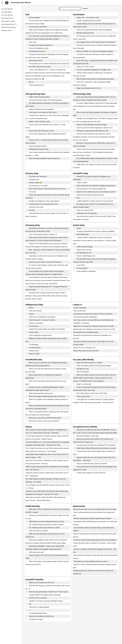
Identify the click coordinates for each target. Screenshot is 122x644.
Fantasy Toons (34, 351)
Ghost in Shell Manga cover (86, 256)
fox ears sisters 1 (82, 268)
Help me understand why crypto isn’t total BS (92, 464)
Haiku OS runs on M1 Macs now (84, 348)
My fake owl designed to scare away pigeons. (44, 201)
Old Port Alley (34, 332)
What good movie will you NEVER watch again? (45, 418)
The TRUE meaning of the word (40, 67)
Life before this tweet (36, 619)
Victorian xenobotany (36, 323)
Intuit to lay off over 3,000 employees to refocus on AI (95, 128)
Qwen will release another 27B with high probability (94, 366)
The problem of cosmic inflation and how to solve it (90, 561)
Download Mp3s (7, 12)
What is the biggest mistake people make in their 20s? (47, 396)
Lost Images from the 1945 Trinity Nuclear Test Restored (96, 42)
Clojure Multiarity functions (38, 146)
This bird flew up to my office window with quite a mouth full (49, 64)
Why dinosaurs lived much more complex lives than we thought (95, 509)
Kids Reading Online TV (9, 24)
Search (85, 8)
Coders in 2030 (82, 183)
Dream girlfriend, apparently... (87, 271)
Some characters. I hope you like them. (42, 320)
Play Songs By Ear (7, 18)
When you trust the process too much (42, 583)
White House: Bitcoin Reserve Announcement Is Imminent (96, 448)
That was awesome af (36, 85)
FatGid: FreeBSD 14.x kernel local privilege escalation (95, 51)
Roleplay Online (6, 30)
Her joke (32, 210)
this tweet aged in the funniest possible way (91, 189)
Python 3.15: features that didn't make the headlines (94, 30)
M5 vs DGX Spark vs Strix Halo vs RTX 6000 (92, 393)
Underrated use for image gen (87, 213)
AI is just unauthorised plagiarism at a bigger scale (94, 70)
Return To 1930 (34, 354)
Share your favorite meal (85, 210)
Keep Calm (33, 42)
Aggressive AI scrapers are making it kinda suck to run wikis (94, 326)
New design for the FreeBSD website (86, 332)
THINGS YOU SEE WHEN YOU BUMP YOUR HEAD (47, 329)
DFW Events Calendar (8, 27)
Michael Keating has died (85, 33)
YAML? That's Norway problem (39, 97)
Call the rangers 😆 (36, 183)
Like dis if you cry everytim (38, 598)
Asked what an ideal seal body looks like (90, 195)
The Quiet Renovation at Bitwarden (85, 317)
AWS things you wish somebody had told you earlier (47, 522)
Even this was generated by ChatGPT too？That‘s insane (48, 592)
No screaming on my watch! (38, 186)
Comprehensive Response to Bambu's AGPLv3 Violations (93, 314)
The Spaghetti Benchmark (38, 613)
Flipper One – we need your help (88, 18)
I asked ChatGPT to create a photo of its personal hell (95, 201)
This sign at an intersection (38, 27)
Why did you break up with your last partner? (44, 421)
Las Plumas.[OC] (35, 348)
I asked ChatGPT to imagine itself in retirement (45, 595)
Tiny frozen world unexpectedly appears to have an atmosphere (95, 540)
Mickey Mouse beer (36, 61)
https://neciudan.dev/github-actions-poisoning (44, 158)
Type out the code (79, 311)
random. (32, 314)
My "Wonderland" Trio (84, 253)
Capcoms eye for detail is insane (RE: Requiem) (45, 262)
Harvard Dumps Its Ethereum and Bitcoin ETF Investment (96, 445)
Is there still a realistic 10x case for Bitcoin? (91, 473)
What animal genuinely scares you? (41, 393)
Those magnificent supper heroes (40, 335)
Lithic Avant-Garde (35, 311)
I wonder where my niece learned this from (43, 204)
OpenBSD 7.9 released (81, 323)
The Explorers (34, 326)
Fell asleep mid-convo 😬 (38, 51)
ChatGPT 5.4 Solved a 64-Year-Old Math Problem (46, 601)
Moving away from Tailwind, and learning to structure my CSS (94, 329)
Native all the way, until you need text (86, 351)
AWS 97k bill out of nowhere (39, 531)
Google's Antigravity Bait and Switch (89, 21)
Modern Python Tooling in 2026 (39, 122)
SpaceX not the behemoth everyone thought (92, 125)
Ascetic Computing (80, 308)
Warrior (31, 308)
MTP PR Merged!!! (83, 372)
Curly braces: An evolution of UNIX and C (43, 112)
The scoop (33, 192)
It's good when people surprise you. (41, 45)
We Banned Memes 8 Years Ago (88, 436)
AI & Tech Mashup (7, 9)
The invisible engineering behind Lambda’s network (46, 525)
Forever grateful (34, 18)
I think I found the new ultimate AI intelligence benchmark (96, 186)
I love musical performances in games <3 (43, 234)
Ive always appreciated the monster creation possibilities (96, 231)
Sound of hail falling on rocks (39, 48)
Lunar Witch (81, 265)
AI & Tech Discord (7, 15)
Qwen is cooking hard (84, 384)
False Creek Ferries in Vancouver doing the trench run (47, 189)
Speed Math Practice (8, 21)
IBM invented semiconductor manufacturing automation (95, 79)
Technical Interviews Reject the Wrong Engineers (46, 100)
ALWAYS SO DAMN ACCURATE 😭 (41, 616)
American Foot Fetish (36, 207)
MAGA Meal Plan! (83, 234)
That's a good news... (84, 396)
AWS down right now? (36, 552)
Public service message (85, 247)
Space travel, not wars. (84, 250)
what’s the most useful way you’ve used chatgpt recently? (96, 192)
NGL (78, 198)
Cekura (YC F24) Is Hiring (85, 67)
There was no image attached (39, 607)
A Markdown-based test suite (39, 149)
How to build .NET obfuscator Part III (41, 131)
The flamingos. (34, 345)
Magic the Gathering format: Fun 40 (89, 88)
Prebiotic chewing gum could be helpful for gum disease (92, 518)
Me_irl (31, 82)
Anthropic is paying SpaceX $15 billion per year (93, 131)
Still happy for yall (83, 369)
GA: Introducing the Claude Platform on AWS (44, 528)
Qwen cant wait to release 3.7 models (89, 363)
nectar (79, 228)
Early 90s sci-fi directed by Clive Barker (42, 317)
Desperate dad (34, 180)
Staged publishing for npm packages (41, 109)
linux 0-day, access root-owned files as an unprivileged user (94, 320)
